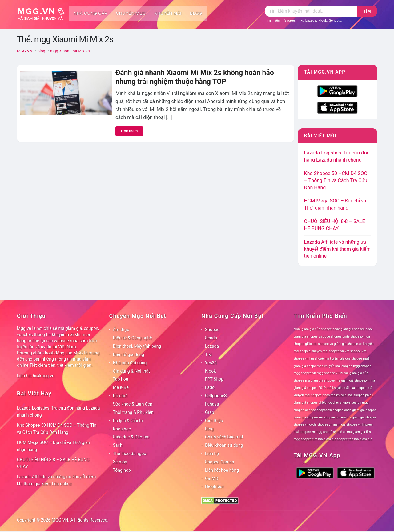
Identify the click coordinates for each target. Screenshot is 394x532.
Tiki (300, 20)
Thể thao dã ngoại (130, 454)
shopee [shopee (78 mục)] (310, 410)
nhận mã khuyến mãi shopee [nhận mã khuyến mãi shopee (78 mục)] (343, 395)
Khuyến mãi (168, 13)
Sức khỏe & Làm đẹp (133, 404)
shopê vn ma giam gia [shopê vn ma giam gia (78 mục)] (349, 432)
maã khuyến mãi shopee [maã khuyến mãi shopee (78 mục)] (334, 366)
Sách (118, 445)
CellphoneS (216, 396)
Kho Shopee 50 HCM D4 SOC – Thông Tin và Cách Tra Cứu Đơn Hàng (336, 180)
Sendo (334, 20)
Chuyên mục (131, 13)
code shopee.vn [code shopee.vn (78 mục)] (354, 336)
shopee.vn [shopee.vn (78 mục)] (324, 410)
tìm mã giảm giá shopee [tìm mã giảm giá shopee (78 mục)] (330, 439)
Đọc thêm (129, 131)
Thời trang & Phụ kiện (133, 412)
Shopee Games (219, 462)
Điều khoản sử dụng (224, 445)
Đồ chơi (120, 396)
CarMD (212, 478)
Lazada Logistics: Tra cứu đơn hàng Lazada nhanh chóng (58, 412)
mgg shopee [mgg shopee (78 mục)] (362, 366)
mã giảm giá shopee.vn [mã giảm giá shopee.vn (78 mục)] (352, 380)
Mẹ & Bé (121, 387)
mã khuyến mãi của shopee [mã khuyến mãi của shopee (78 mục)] (346, 388)
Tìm (367, 11)
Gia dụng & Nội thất (131, 371)
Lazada (311, 20)
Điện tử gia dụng (129, 354)
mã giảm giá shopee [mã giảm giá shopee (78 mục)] (320, 380)
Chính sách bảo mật (224, 437)
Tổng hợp (122, 470)
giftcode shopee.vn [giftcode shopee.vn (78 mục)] (319, 344)
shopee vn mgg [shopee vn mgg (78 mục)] (311, 432)
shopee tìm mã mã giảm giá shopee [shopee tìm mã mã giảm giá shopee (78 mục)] (350, 417)
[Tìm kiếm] (311, 11)
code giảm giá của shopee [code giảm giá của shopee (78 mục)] (313, 329)
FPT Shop (214, 379)
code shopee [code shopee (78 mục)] (332, 336)
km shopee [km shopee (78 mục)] (353, 351)
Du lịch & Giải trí (128, 421)
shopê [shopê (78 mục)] (328, 432)
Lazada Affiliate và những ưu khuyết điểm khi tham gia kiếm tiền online (337, 249)
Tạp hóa (121, 379)
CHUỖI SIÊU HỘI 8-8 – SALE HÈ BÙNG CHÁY (53, 463)
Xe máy (120, 462)
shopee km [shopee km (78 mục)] (315, 417)
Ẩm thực (121, 330)
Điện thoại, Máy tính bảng (137, 346)
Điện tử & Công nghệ (133, 338)
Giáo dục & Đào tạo (131, 437)
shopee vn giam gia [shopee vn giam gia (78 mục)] (332, 424)
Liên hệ (212, 454)
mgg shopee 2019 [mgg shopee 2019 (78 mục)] (330, 373)
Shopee (290, 20)
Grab (209, 412)
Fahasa (212, 404)
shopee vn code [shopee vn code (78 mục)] (305, 424)
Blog (196, 13)
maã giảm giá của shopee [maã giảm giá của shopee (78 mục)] (344, 359)
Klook (323, 20)
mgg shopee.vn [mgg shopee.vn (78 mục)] (305, 373)
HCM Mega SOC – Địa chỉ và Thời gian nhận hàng (54, 446)
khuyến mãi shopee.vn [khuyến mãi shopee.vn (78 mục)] (328, 351)
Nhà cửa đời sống (130, 363)
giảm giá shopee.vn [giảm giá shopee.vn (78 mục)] (348, 344)
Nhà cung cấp (90, 13)
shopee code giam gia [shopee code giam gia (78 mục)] (349, 410)
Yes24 (211, 363)
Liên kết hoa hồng (222, 470)
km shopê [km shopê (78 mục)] (316, 359)
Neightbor (215, 486)
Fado (210, 387)
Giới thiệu (214, 421)
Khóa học (122, 429)
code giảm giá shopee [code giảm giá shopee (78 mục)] (349, 329)
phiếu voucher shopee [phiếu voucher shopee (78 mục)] (335, 403)
